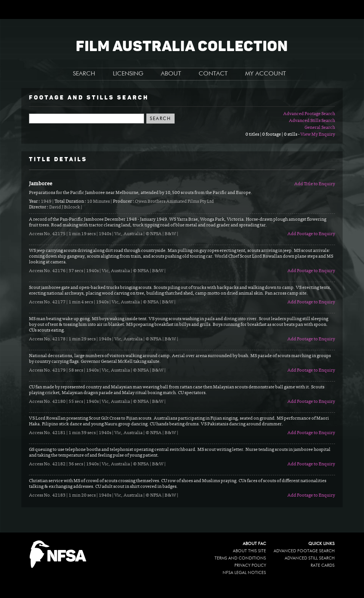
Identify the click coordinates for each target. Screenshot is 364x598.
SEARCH (84, 74)
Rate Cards (323, 565)
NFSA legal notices (244, 573)
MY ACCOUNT (265, 74)
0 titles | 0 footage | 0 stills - (273, 135)
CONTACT (213, 74)
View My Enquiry (318, 135)
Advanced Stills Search (312, 121)
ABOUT (171, 74)
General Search (320, 128)
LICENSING (128, 74)
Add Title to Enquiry (315, 184)
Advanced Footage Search (309, 114)
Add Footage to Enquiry (311, 234)
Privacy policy (250, 565)
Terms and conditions (240, 558)
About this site (249, 551)
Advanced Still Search (310, 558)
